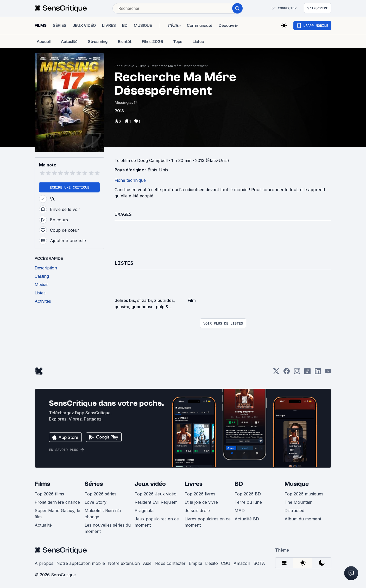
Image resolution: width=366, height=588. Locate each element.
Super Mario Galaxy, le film (57, 513)
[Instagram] (297, 373)
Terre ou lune (248, 502)
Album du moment (303, 519)
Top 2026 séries (100, 494)
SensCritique (124, 66)
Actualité (43, 525)
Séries (94, 484)
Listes (124, 263)
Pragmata (144, 510)
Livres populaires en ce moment (208, 522)
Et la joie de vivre (201, 502)
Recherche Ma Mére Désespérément (179, 66)
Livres (194, 484)
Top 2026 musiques (304, 494)
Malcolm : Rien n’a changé (103, 513)
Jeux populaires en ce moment (157, 522)
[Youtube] (328, 373)
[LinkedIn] (318, 373)
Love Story (96, 502)
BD (239, 484)
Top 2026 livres (200, 494)
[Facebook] (287, 373)
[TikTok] (307, 373)
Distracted (294, 510)
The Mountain (298, 502)
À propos (44, 563)
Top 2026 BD (248, 494)
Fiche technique (130, 180)
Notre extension (124, 563)
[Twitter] (276, 373)
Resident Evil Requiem (156, 502)
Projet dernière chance (57, 502)
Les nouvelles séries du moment (108, 528)
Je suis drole (197, 510)
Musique (297, 484)
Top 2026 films (49, 494)
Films (143, 66)
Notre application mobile (81, 563)
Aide (147, 563)
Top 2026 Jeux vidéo (156, 494)
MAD (240, 510)
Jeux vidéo (150, 484)
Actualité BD (247, 519)
